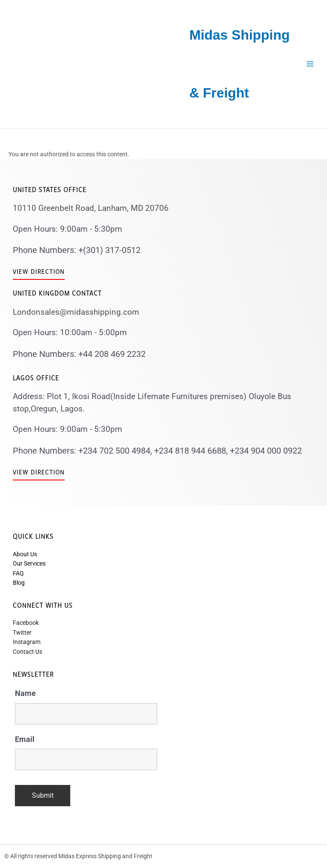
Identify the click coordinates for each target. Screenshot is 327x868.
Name (25, 693)
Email (25, 739)
